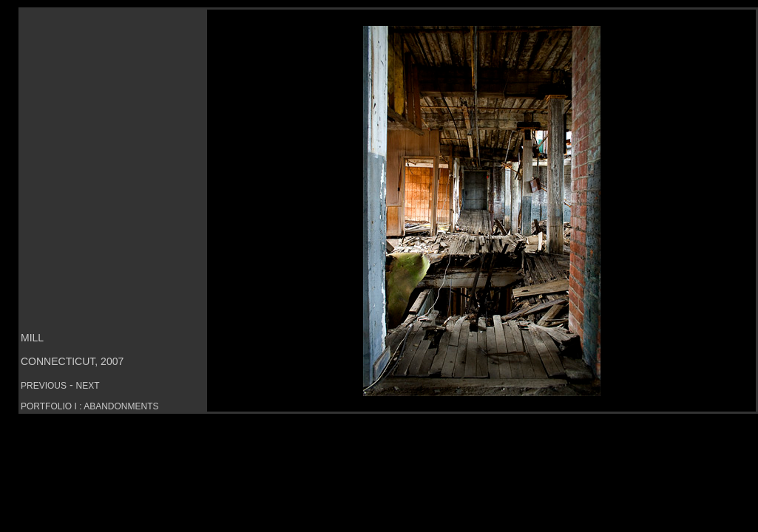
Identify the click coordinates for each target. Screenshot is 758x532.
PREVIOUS (44, 386)
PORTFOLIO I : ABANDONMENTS (89, 406)
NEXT (87, 386)
